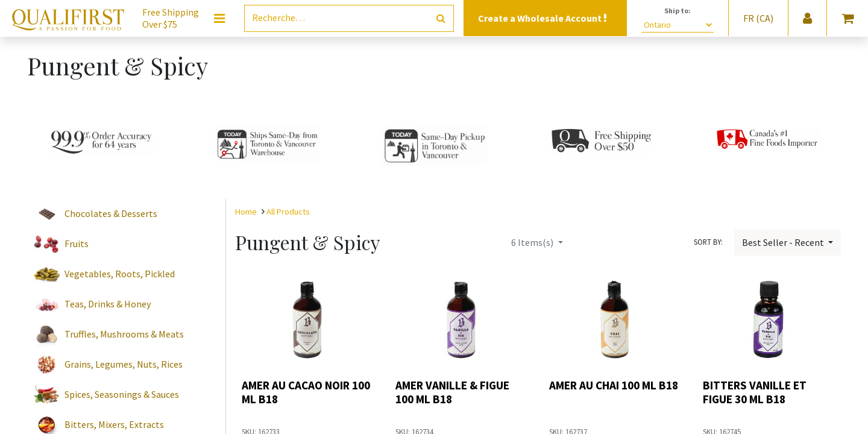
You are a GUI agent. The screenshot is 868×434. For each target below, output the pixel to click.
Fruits (77, 244)
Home (246, 212)
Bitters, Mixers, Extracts (114, 424)
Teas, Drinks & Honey (108, 304)
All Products (288, 212)
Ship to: (678, 11)
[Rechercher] (441, 18)
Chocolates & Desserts (111, 213)
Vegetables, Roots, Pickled (120, 274)
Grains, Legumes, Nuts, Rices (124, 364)
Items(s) (533, 242)
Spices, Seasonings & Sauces (122, 394)
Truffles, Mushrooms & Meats (124, 334)
